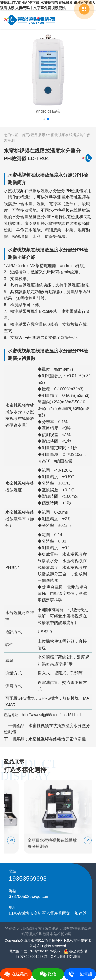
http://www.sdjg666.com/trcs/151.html (51, 715)
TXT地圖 (73, 956)
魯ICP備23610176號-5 (41, 951)
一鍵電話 (80, 974)
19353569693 (28, 878)
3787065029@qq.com (29, 897)
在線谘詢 (16, 974)
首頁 (25, 135)
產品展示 (38, 135)
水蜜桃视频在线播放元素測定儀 (57, 739)
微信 (48, 974)
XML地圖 (58, 956)
